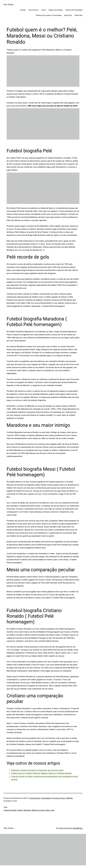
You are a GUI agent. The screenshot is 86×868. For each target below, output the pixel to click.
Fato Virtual (8, 4)
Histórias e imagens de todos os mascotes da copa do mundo (37, 770)
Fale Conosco (34, 10)
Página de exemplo (56, 10)
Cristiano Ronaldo (10, 810)
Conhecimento (35, 798)
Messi (48, 810)
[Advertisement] (43, 71)
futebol (20, 810)
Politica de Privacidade (74, 10)
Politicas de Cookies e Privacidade (49, 15)
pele (53, 810)
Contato (23, 10)
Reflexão (70, 798)
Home (44, 10)
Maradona (27, 810)
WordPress (78, 828)
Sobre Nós (68, 15)
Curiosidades (46, 798)
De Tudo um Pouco (59, 798)
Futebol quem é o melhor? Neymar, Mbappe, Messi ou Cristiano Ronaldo (41, 773)
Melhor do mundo (39, 810)
